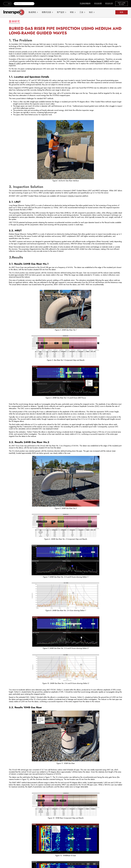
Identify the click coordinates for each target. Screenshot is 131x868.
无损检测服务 (85, 4)
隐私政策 (45, 860)
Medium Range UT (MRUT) (100, 61)
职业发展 (98, 4)
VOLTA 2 (71, 196)
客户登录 (122, 5)
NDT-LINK (122, 3)
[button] (7, 4)
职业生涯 (109, 4)
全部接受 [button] (119, 859)
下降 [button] (112, 859)
